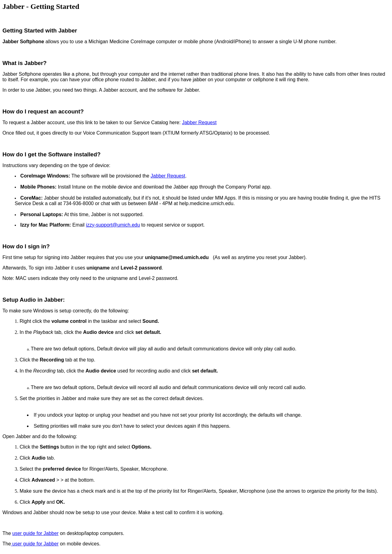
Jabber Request (199, 122)
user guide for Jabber (35, 533)
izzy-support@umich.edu (113, 225)
